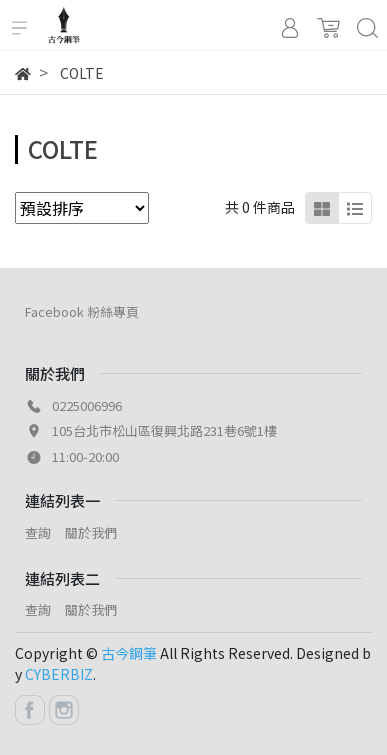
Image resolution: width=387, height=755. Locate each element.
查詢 (38, 532)
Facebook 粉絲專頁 (82, 311)
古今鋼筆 (129, 653)
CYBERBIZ (59, 674)
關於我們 (91, 532)
